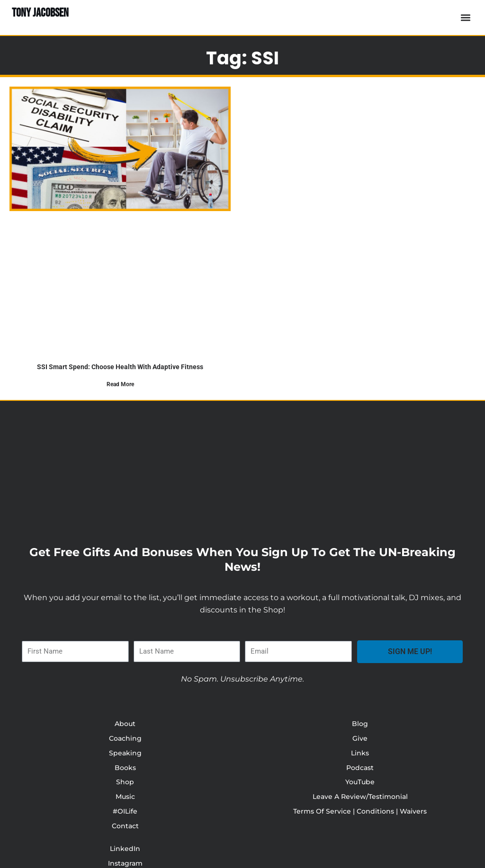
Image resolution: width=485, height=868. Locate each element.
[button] (465, 18)
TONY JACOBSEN (43, 13)
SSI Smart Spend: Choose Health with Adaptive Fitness (120, 367)
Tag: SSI (243, 55)
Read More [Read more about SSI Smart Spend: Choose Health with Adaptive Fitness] (120, 384)
